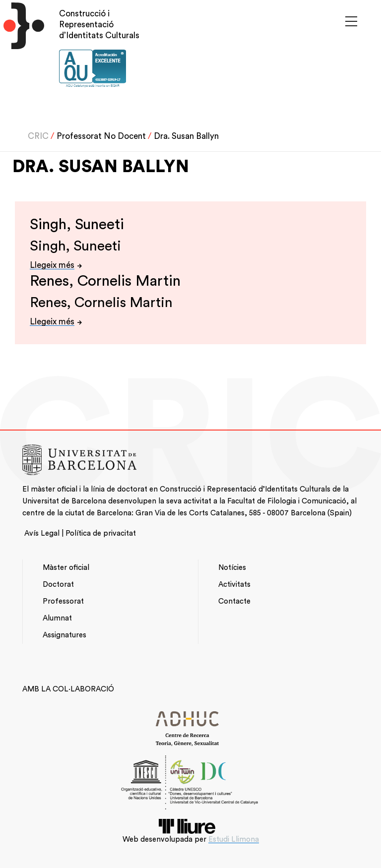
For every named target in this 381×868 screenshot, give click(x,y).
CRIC (38, 136)
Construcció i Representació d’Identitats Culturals (99, 25)
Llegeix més (52, 265)
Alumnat (57, 618)
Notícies (232, 568)
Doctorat (58, 585)
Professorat (63, 601)
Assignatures (64, 635)
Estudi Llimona (234, 839)
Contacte (234, 601)
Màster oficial (66, 568)
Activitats (234, 585)
